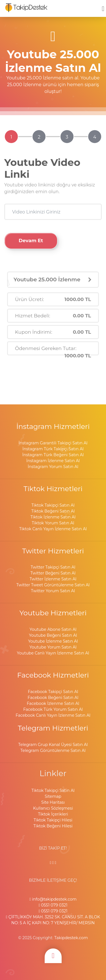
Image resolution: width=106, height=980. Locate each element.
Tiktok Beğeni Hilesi (53, 826)
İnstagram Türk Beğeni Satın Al (53, 455)
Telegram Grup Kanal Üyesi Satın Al (53, 745)
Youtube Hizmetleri (53, 613)
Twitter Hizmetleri (53, 551)
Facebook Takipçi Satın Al (53, 692)
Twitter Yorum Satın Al (53, 591)
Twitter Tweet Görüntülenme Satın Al (53, 585)
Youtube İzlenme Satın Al (53, 641)
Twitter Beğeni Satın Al (53, 573)
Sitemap (53, 796)
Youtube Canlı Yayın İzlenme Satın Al (53, 653)
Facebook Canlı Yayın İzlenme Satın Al (53, 715)
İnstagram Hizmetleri (53, 426)
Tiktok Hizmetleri (53, 489)
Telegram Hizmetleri (53, 728)
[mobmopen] (103, 6)
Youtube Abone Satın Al (53, 629)
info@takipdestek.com (53, 899)
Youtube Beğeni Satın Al (53, 635)
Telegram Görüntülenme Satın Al (53, 750)
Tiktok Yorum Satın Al (53, 523)
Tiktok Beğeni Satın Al (53, 511)
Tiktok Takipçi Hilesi (53, 820)
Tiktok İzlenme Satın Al (53, 517)
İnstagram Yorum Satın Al (53, 467)
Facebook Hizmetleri (53, 675)
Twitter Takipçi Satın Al (53, 567)
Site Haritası (53, 802)
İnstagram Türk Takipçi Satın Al (53, 449)
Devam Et (31, 240)
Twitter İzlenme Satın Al (53, 579)
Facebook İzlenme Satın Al (53, 703)
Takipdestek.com (71, 938)
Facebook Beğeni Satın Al (53, 698)
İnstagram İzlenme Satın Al (53, 461)
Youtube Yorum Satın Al (53, 647)
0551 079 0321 (53, 905)
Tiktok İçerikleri (53, 814)
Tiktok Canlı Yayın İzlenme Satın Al (53, 529)
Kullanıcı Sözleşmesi (53, 808)
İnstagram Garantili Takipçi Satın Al (53, 443)
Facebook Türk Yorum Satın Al (53, 709)
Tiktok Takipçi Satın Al (53, 505)
